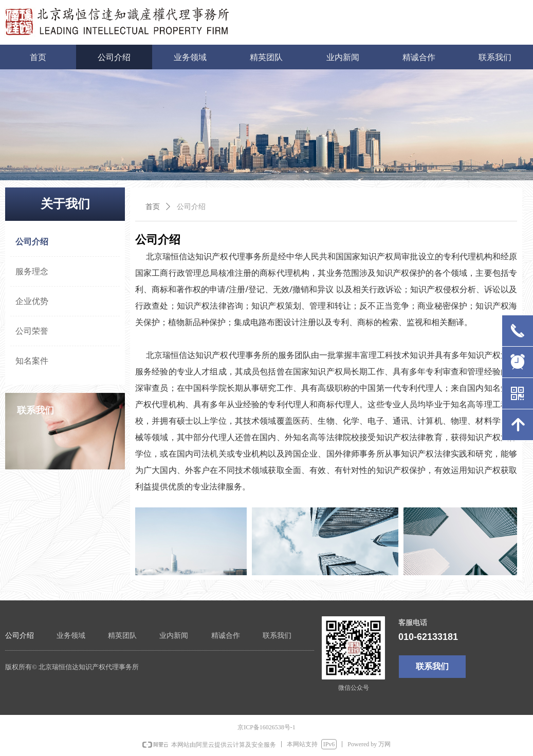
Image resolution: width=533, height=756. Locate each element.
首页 (153, 207)
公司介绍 (191, 207)
